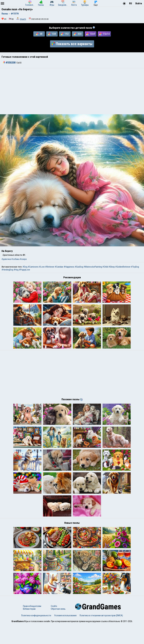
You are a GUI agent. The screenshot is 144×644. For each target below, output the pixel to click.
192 (65, 34)
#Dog (25, 267)
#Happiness (69, 267)
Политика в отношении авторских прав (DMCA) (101, 635)
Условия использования (65, 635)
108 (52, 34)
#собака (15, 259)
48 (39, 34)
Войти (139, 3)
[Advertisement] (72, 91)
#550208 (9, 63)
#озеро (23, 259)
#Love (42, 267)
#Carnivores (33, 267)
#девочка (6, 259)
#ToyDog (135, 267)
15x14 (104, 34)
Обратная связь (58, 629)
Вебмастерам (29, 629)
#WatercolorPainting (93, 267)
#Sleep (112, 267)
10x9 (91, 34)
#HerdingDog (7, 270)
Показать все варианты (72, 44)
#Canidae (59, 267)
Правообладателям (32, 626)
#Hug (16, 270)
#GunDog (79, 267)
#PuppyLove (24, 270)
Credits (54, 626)
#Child (105, 267)
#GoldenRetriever (123, 267)
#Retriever (50, 267)
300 (78, 34)
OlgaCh (23, 19)
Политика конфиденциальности (36, 635)
